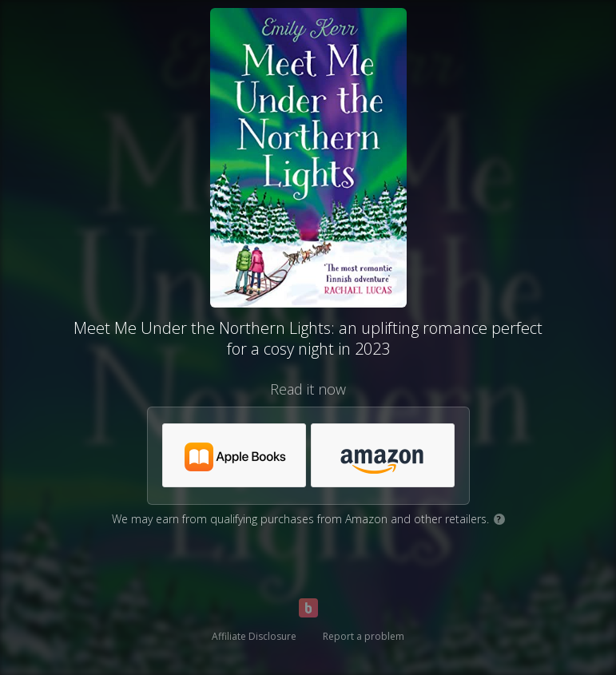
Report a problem (364, 636)
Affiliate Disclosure (254, 636)
